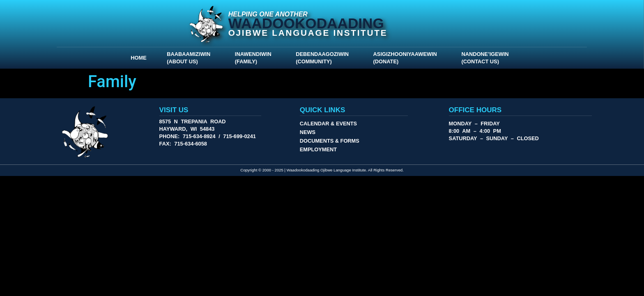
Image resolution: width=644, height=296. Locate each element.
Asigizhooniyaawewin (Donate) (407, 58)
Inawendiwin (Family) (255, 58)
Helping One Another (268, 14)
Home (138, 58)
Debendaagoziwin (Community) (324, 58)
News (308, 132)
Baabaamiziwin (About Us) (191, 58)
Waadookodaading (306, 23)
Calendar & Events (328, 124)
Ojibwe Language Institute (308, 33)
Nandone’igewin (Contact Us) (487, 58)
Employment (318, 149)
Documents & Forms (330, 141)
